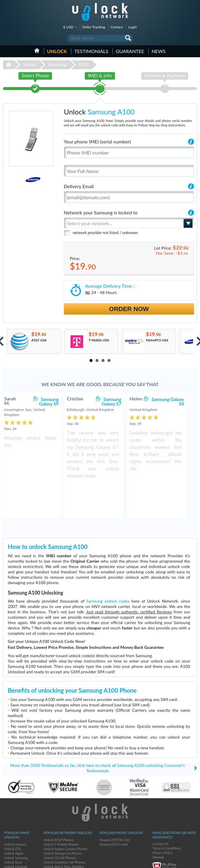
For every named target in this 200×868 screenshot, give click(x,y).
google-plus (193, 861)
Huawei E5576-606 (114, 811)
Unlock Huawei (15, 811)
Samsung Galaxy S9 (55, 401)
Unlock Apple (14, 820)
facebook (169, 861)
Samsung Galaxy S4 (174, 401)
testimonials (91, 51)
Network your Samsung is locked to (101, 212)
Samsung (57, 65)
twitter (181, 861)
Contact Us (161, 810)
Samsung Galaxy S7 (117, 401)
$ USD (69, 27)
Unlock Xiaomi (15, 842)
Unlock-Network (100, 12)
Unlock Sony (13, 828)
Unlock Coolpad (16, 833)
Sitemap (158, 823)
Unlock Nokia (14, 837)
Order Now (129, 309)
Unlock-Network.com (100, 779)
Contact (117, 27)
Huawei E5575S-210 (114, 806)
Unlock (57, 51)
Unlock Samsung (16, 824)
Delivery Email (79, 186)
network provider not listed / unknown (105, 233)
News (159, 51)
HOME (37, 51)
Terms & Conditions (167, 814)
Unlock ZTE (13, 815)
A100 (83, 65)
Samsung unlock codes (108, 567)
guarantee (130, 51)
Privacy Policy (162, 819)
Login (133, 27)
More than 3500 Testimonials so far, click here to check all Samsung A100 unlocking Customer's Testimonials (97, 734)
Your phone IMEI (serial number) (97, 141)
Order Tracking (94, 27)
